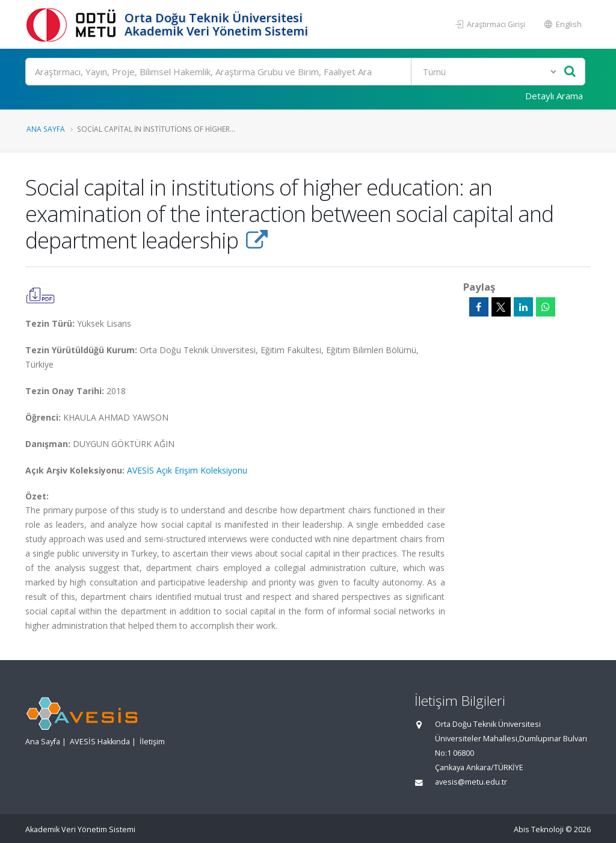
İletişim (152, 742)
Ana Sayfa (46, 129)
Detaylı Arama (554, 96)
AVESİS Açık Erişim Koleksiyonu (187, 470)
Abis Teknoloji (539, 829)
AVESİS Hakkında (100, 742)
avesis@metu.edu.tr (471, 782)
